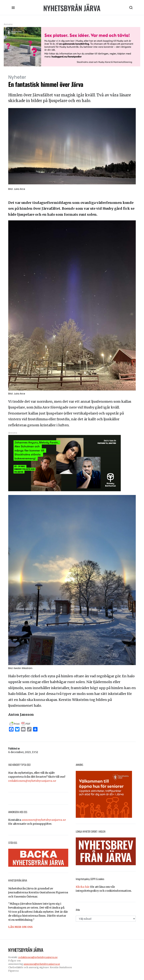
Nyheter (17, 77)
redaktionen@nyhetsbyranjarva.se (32, 781)
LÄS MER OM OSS (20, 927)
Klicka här (83, 887)
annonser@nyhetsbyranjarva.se (44, 820)
